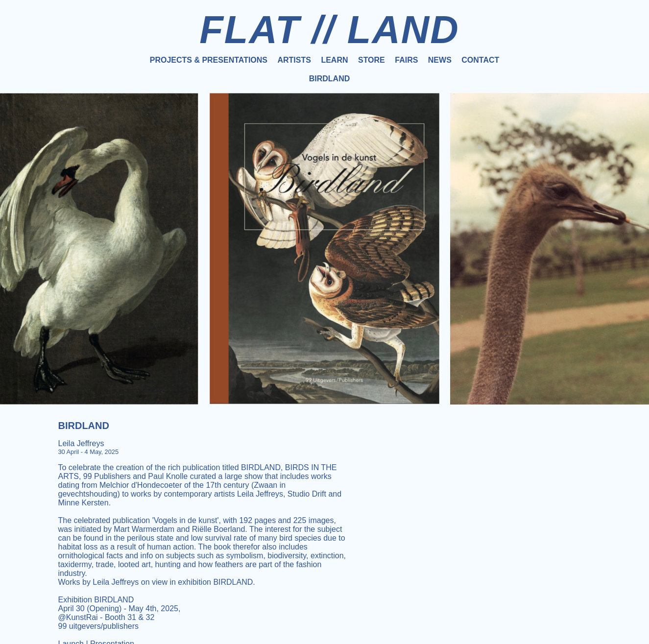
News (440, 60)
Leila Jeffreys (81, 443)
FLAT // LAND (329, 30)
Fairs (406, 60)
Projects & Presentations (209, 60)
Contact (480, 60)
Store (372, 60)
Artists (294, 60)
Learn (334, 60)
